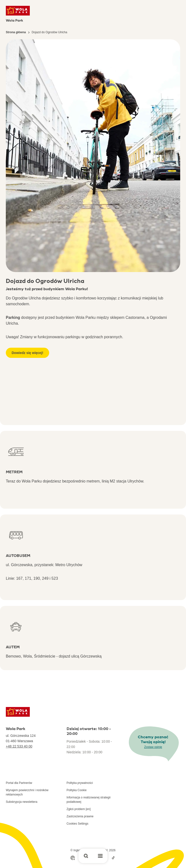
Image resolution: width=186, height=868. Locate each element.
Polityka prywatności (80, 783)
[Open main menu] (100, 856)
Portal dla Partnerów (19, 783)
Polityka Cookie (77, 790)
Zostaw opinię (153, 747)
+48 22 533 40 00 (19, 746)
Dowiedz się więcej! (27, 353)
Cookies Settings (77, 824)
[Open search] (86, 856)
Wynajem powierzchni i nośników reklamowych (27, 792)
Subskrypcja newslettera (22, 802)
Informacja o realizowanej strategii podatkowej (89, 800)
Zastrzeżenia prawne (80, 816)
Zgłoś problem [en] (79, 809)
